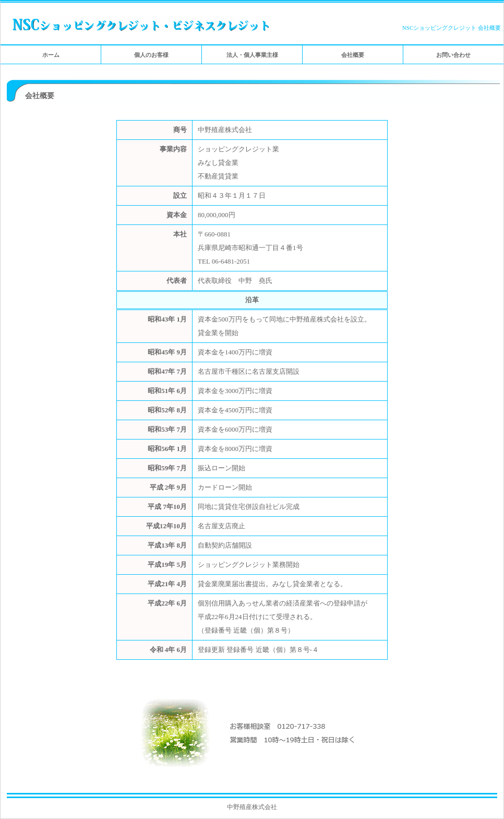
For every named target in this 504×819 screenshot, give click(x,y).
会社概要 (353, 55)
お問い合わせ (453, 55)
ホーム (51, 55)
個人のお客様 (151, 55)
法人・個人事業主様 (252, 55)
